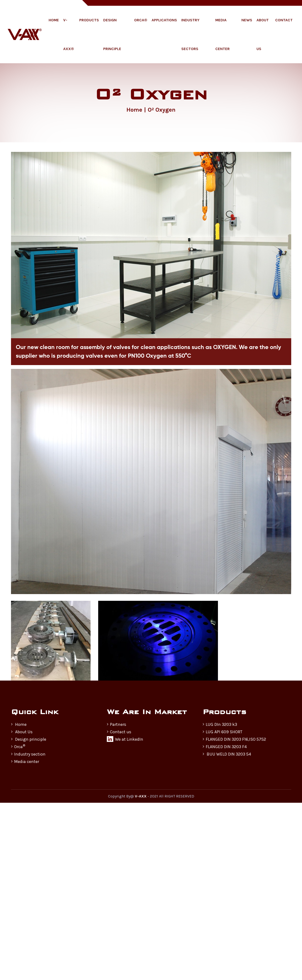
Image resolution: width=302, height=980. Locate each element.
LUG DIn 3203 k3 (220, 724)
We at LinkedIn (125, 739)
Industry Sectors (190, 34)
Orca (18, 746)
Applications (164, 20)
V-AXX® (69, 34)
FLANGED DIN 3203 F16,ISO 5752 (234, 739)
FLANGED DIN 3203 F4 (225, 747)
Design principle (29, 739)
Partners (117, 724)
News (247, 20)
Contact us (119, 732)
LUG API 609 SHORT (222, 732)
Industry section (28, 754)
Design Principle (112, 34)
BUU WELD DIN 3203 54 (227, 754)
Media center (25, 762)
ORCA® (141, 20)
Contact (284, 20)
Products (89, 20)
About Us (263, 34)
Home (54, 20)
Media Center (222, 34)
